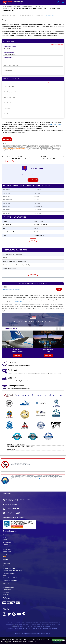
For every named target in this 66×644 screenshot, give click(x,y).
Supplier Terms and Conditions (11, 580)
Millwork (5, 258)
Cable (4, 292)
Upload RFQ (6, 595)
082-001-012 (7, 196)
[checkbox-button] (2, 122)
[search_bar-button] (59, 2)
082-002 (37, 200)
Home (4, 535)
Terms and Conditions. (56, 124)
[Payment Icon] (4, 603)
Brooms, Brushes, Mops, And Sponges (13, 254)
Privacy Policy (6, 563)
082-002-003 (7, 213)
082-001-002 (38, 196)
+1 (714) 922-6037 (13, 513)
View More (33, 275)
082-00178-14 (38, 206)
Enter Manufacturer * (9, 52)
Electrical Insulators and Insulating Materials (14, 261)
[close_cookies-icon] (64, 640)
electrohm (36, 232)
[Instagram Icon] (4, 614)
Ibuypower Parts (7, 542)
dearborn (5, 221)
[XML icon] (33, 557)
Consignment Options (8, 587)
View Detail (48, 356)
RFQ (59, 289)
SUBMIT (7, 139)
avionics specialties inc (9, 232)
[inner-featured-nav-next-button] (60, 329)
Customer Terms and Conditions (11, 578)
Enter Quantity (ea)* (9, 58)
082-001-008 (7, 206)
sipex (4, 228)
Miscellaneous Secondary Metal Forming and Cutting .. (17, 265)
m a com (36, 228)
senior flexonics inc (39, 236)
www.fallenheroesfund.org (33, 478)
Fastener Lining (7, 552)
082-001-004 (38, 203)
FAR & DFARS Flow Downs (10, 590)
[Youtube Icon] (19, 614)
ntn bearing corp (7, 225)
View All (33, 240)
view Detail (17, 356)
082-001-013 (38, 190)
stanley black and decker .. (41, 225)
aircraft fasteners (19, 302)
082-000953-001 (8, 200)
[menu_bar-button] (63, 2)
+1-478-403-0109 (12, 509)
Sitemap (5, 554)
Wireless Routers (7, 547)
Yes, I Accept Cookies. (58, 640)
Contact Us (6, 540)
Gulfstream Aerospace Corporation (11, 289)
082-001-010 (7, 193)
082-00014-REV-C (8, 190)
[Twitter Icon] (9, 614)
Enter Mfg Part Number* (10, 47)
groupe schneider (38, 221)
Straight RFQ (6, 592)
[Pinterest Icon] (24, 614)
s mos (4, 236)
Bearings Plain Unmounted (10, 269)
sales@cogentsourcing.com (9, 161)
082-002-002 (7, 210)
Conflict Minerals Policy (9, 568)
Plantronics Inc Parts (8, 544)
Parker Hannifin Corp (49, 15)
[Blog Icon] (14, 614)
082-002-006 (38, 213)
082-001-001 (38, 193)
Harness (10, 20)
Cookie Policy (6, 566)
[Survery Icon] (18, 526)
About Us (5, 537)
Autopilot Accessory (8, 549)
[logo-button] (33, 3)
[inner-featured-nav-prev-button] (57, 329)
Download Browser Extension (13, 518)
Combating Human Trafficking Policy (12, 571)
